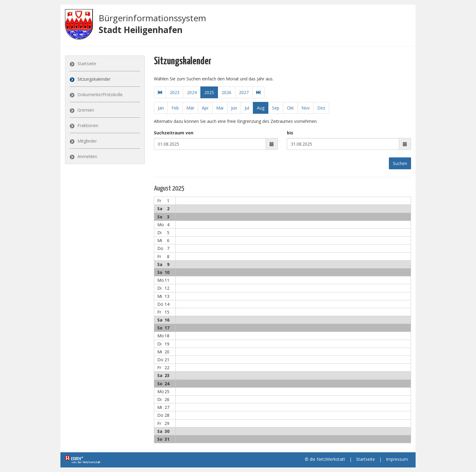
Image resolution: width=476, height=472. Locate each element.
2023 (175, 92)
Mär (190, 108)
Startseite (87, 64)
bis (290, 133)
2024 (192, 92)
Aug (261, 108)
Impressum (397, 459)
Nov (306, 108)
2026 (226, 92)
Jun (234, 108)
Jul (247, 108)
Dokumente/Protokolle (100, 94)
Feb (175, 108)
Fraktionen (88, 125)
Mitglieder (87, 141)
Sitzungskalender (94, 79)
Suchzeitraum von (174, 133)
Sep (276, 108)
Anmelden (87, 156)
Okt (290, 108)
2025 (209, 92)
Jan (161, 108)
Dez (321, 108)
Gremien (86, 110)
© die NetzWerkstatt (325, 459)
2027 (244, 92)
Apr (205, 108)
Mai (220, 108)
